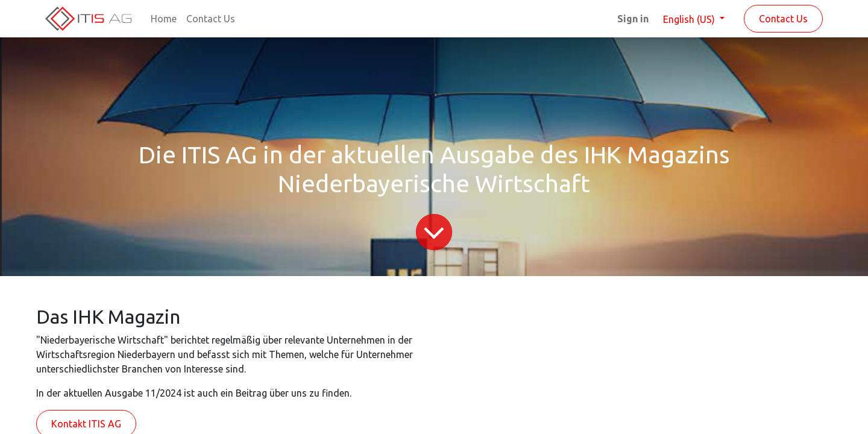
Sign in (633, 19)
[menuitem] (164, 19)
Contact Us (783, 19)
